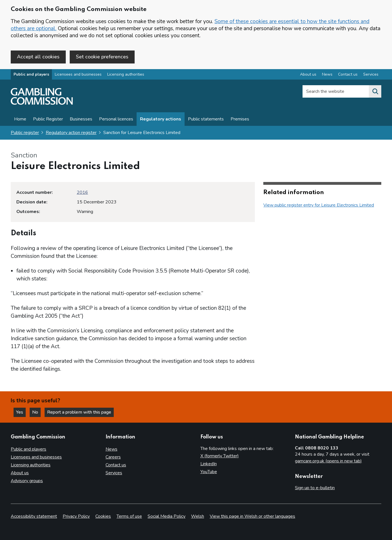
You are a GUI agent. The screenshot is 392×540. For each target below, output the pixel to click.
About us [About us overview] (308, 74)
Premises (240, 119)
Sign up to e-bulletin (315, 488)
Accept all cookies (38, 57)
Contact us (116, 465)
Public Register (48, 119)
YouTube (209, 472)
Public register (25, 133)
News (111, 449)
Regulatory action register (71, 133)
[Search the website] (375, 91)
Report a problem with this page (79, 412)
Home (20, 119)
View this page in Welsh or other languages (252, 516)
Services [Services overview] (371, 74)
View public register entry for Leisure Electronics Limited (319, 205)
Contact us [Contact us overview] (348, 74)
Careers (113, 457)
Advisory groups (27, 481)
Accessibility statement (34, 516)
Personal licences (116, 119)
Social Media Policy (167, 516)
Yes (21, 412)
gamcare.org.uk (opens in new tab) (328, 461)
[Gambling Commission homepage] (42, 103)
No (36, 412)
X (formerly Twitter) (220, 456)
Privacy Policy (76, 516)
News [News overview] (327, 74)
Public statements (206, 119)
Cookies (103, 516)
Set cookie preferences (102, 57)
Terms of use (129, 516)
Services (114, 473)
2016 (82, 192)
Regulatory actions (161, 119)
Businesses (81, 119)
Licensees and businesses (78, 74)
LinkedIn (209, 464)
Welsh (198, 516)
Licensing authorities (126, 74)
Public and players (31, 74)
